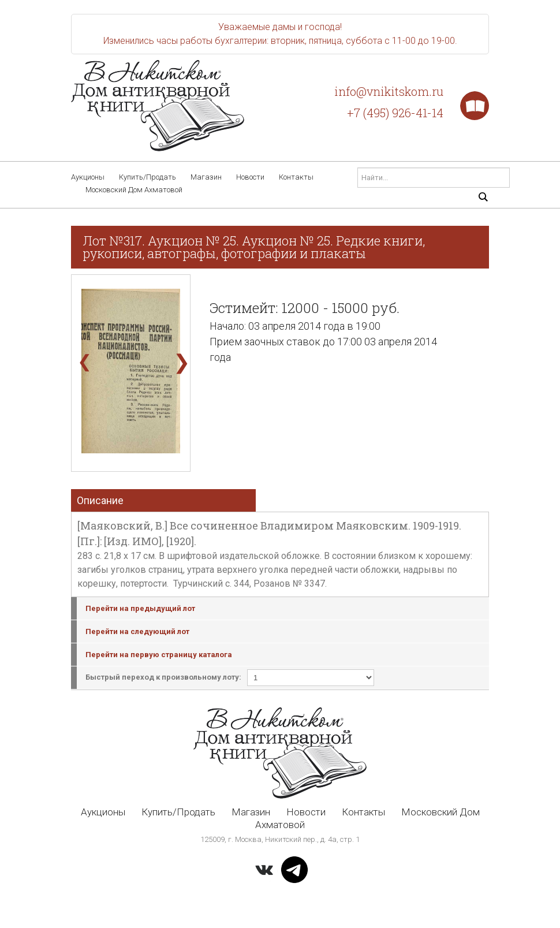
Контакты (296, 177)
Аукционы (88, 177)
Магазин (206, 177)
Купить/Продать (148, 177)
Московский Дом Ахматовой (134, 190)
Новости (250, 177)
